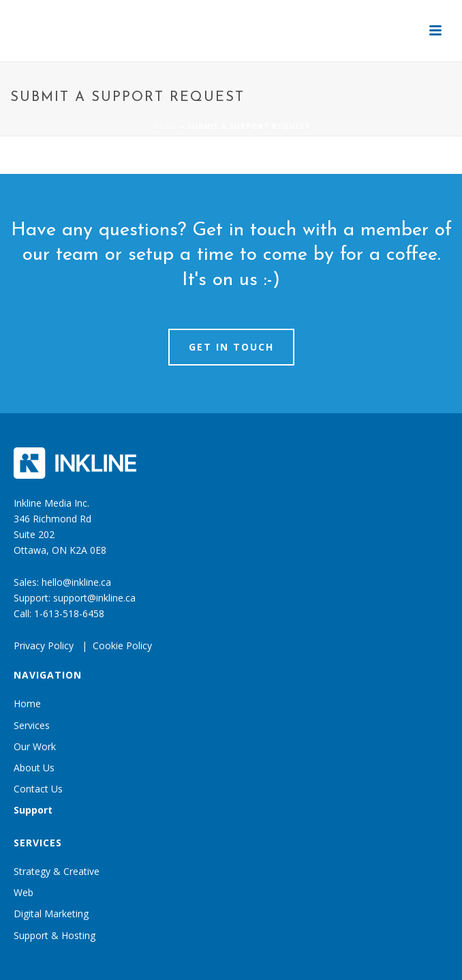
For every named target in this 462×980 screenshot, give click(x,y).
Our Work (35, 746)
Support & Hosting (55, 935)
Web (24, 892)
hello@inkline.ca (76, 582)
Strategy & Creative (57, 871)
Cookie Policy (122, 645)
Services (32, 725)
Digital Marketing (51, 914)
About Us (34, 768)
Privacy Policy (44, 645)
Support (33, 810)
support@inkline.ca (94, 598)
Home (165, 126)
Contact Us (38, 789)
